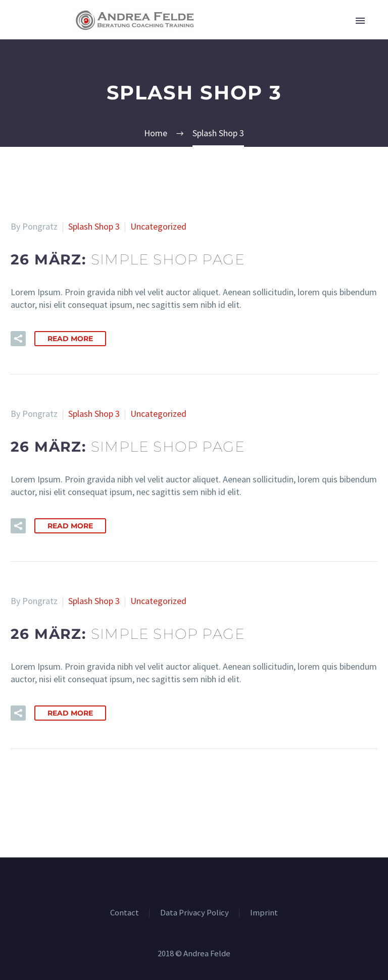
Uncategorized (158, 226)
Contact (125, 913)
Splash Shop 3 (94, 226)
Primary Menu (360, 21)
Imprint (264, 913)
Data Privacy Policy (195, 913)
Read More (70, 339)
